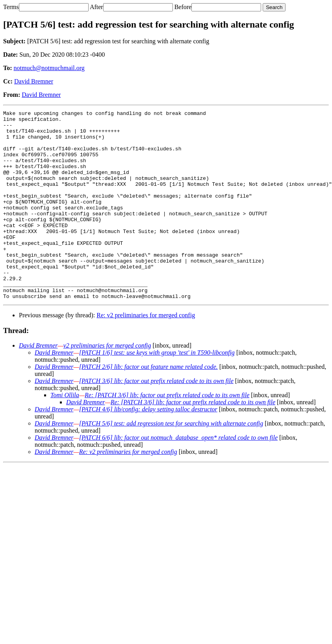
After (96, 7)
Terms (11, 7)
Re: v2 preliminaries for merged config (146, 353)
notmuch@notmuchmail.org (49, 68)
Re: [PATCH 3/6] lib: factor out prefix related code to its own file (167, 433)
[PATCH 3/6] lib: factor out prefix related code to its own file (156, 419)
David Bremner (34, 81)
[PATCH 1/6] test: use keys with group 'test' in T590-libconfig (157, 390)
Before (183, 7)
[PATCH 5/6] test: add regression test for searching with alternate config (171, 461)
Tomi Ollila (65, 433)
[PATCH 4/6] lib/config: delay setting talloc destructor (148, 447)
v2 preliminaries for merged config (107, 383)
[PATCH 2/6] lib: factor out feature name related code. (148, 404)
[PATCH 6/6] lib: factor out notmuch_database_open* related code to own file (178, 475)
